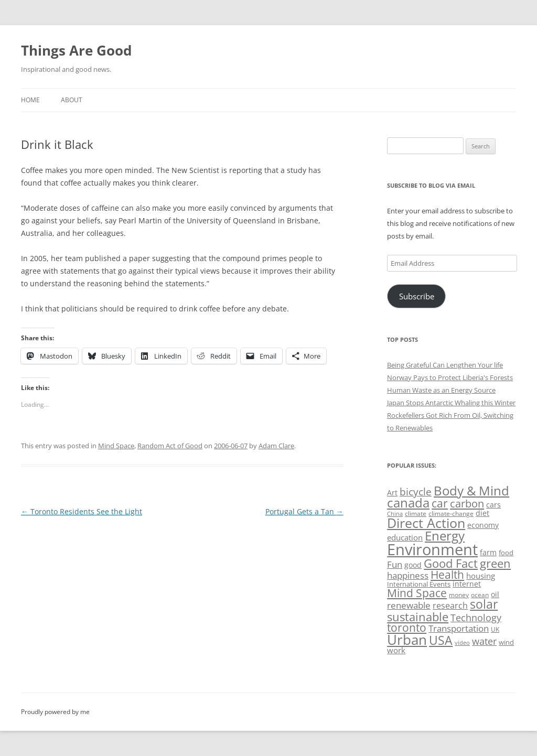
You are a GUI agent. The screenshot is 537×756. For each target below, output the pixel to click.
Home (30, 100)
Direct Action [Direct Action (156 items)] (426, 523)
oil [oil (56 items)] (495, 594)
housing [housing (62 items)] (481, 576)
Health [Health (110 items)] (447, 575)
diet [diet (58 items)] (482, 513)
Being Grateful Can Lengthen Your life (445, 365)
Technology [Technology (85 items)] (476, 618)
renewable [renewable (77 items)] (409, 605)
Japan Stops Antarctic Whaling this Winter (451, 403)
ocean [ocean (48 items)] (480, 595)
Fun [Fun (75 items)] (395, 564)
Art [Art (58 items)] (392, 493)
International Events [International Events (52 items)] (419, 584)
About (72, 100)
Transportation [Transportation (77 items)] (459, 628)
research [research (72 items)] (450, 606)
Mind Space (116, 446)
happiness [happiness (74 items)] (408, 575)
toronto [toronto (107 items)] (407, 628)
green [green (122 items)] (495, 563)
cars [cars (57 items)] (493, 505)
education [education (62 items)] (405, 537)
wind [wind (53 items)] (506, 642)
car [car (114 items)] (440, 503)
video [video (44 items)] (462, 642)
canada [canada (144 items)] (408, 503)
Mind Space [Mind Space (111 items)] (417, 593)
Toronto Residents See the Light (82, 511)
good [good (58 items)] (413, 565)
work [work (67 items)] (396, 650)
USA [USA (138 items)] (441, 640)
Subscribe (417, 296)
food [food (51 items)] (506, 553)
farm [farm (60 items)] (488, 552)
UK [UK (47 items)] (495, 629)
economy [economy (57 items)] (483, 525)
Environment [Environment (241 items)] (432, 549)
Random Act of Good (170, 446)
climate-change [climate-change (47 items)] (451, 514)
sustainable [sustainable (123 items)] (418, 617)
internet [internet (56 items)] (467, 584)
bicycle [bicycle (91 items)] (416, 492)
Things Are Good (76, 50)
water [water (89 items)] (484, 641)
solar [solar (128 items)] (484, 604)
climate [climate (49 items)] (416, 514)
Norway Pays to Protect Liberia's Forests (450, 377)
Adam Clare (276, 446)
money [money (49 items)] (459, 595)
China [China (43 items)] (395, 514)
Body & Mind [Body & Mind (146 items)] (471, 490)
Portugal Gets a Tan (304, 511)
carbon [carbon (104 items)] (467, 503)
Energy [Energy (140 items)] (445, 536)
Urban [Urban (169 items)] (407, 640)
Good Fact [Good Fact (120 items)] (451, 563)
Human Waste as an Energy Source (441, 390)
